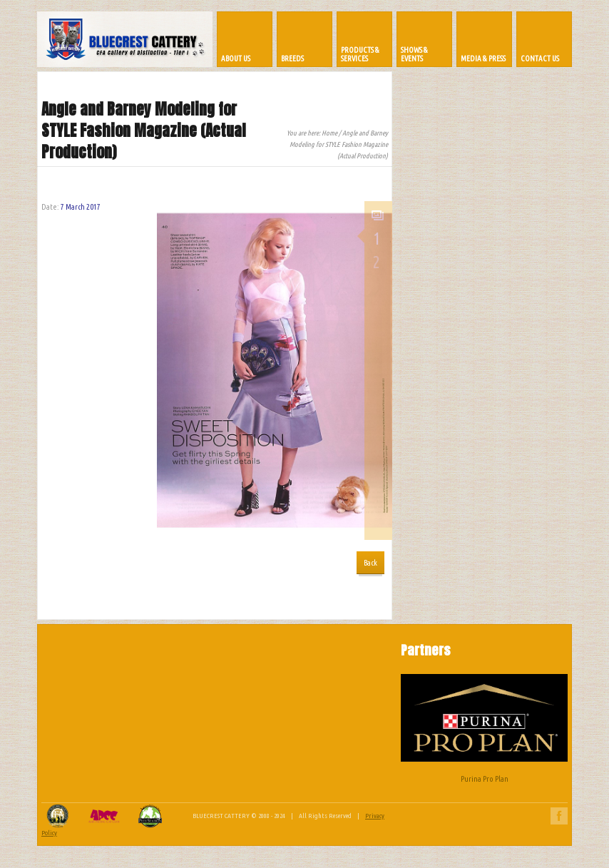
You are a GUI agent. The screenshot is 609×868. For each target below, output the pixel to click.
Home (329, 133)
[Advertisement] (304, 702)
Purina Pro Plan (484, 729)
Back (370, 563)
